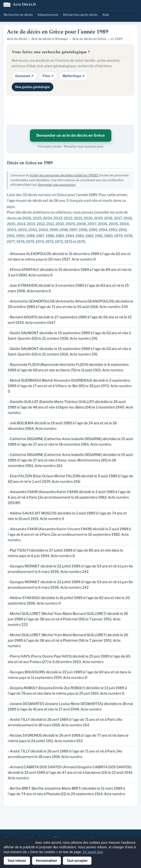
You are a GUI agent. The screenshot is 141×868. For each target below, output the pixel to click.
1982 (89, 236)
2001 (33, 230)
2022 (68, 218)
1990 (20, 236)
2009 (70, 224)
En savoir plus (93, 852)
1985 (60, 236)
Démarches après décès (80, 15)
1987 (40, 236)
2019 (98, 218)
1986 (50, 236)
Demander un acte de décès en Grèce (71, 135)
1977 (11, 242)
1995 (93, 230)
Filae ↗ (48, 76)
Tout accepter (77, 861)
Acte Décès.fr (24, 5)
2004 (124, 224)
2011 (50, 224)
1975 (30, 242)
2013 (31, 224)
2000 (43, 230)
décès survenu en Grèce (47, 195)
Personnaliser (47, 861)
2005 (113, 224)
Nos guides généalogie (33, 87)
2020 (88, 218)
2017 (118, 218)
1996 (83, 230)
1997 (73, 230)
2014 (21, 224)
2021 (78, 218)
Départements (48, 15)
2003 (12, 230)
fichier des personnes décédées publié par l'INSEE (64, 175)
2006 (102, 224)
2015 (11, 224)
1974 (40, 242)
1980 (109, 236)
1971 (68, 242)
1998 (64, 230)
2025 (37, 218)
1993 (113, 230)
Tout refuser (17, 861)
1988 (30, 236)
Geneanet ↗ (24, 76)
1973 (49, 242)
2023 (58, 218)
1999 (54, 230)
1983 (80, 236)
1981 (99, 236)
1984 (70, 236)
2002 (22, 230)
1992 (123, 230)
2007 (92, 224)
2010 (60, 224)
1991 (11, 236)
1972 (59, 242)
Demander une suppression (57, 185)
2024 (47, 218)
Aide (106, 15)
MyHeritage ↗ (74, 76)
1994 (103, 230)
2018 (108, 218)
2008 (81, 224)
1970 (81, 242)
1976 (20, 242)
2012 (41, 224)
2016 (128, 218)
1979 (118, 236)
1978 (128, 236)
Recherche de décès (18, 15)
